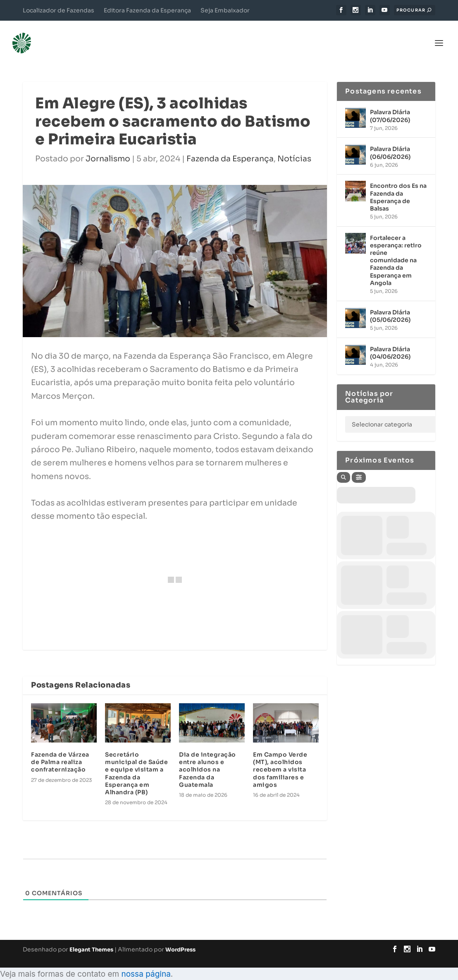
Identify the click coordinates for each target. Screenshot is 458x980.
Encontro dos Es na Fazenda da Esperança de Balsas (398, 186)
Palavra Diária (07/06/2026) (390, 104)
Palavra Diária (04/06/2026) (390, 341)
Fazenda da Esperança (230, 147)
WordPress (180, 938)
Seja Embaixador (225, 10)
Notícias (294, 147)
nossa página (146, 962)
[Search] (343, 465)
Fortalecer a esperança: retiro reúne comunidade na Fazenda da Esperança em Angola (396, 248)
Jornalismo (108, 147)
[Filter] (359, 465)
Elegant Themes (91, 938)
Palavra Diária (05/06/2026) (390, 304)
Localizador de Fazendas (58, 10)
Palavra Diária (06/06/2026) (390, 141)
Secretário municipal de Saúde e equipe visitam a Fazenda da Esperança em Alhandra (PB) (136, 762)
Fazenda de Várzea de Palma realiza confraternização (60, 750)
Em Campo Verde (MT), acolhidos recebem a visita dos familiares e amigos (280, 758)
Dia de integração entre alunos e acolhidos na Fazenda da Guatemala (208, 758)
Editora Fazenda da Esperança (147, 10)
